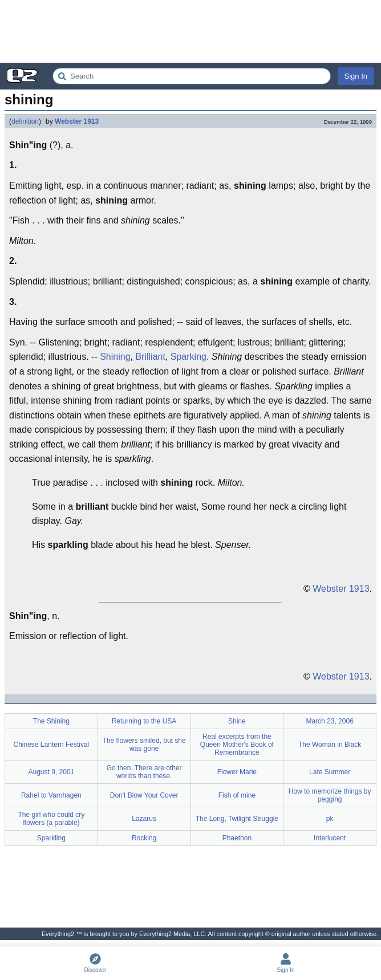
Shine (237, 721)
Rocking (144, 838)
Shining (115, 357)
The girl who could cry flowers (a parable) (52, 819)
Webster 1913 (77, 121)
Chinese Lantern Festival (52, 745)
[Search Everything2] (192, 76)
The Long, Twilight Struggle (237, 819)
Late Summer (330, 772)
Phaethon (237, 838)
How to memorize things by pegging (330, 795)
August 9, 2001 (52, 772)
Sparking (189, 357)
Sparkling (51, 838)
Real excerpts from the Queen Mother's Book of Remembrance (237, 745)
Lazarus (144, 819)
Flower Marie (237, 772)
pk (330, 819)
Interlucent (330, 838)
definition (25, 121)
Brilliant (150, 357)
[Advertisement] (190, 31)
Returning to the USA (144, 721)
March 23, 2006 (329, 721)
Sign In (356, 76)
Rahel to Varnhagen (51, 795)
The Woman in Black (330, 745)
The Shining (51, 721)
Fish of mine (237, 795)
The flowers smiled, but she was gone (144, 745)
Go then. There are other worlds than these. (144, 772)
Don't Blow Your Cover (144, 795)
